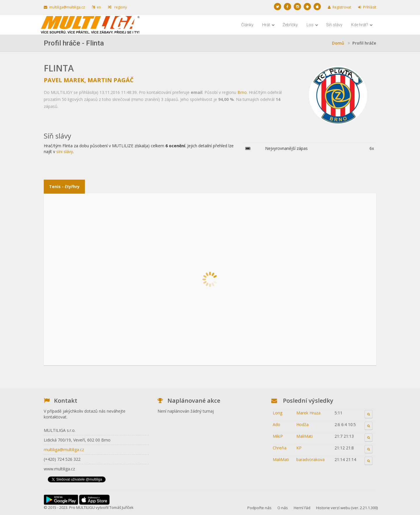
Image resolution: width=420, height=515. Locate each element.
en (96, 7)
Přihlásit (367, 7)
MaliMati (304, 436)
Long (278, 413)
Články (247, 25)
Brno (242, 92)
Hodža (302, 424)
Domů (338, 43)
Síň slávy (334, 25)
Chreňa (280, 448)
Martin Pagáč (111, 80)
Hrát (268, 25)
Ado (276, 424)
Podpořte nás (259, 508)
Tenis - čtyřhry (64, 186)
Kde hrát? (362, 25)
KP (299, 448)
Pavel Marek (64, 80)
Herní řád (302, 508)
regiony (117, 7)
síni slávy (65, 151)
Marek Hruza (308, 413)
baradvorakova (310, 459)
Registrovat (339, 7)
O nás (283, 508)
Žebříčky (290, 25)
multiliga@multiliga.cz (64, 7)
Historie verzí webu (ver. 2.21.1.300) (347, 508)
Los (312, 25)
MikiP (278, 436)
